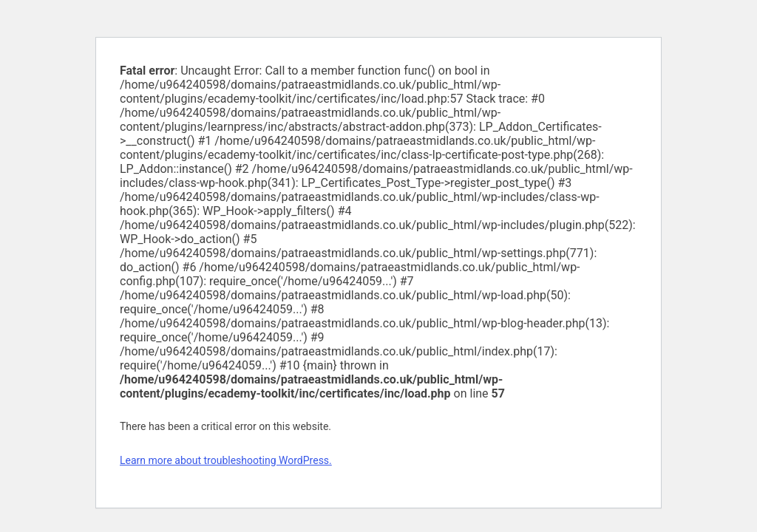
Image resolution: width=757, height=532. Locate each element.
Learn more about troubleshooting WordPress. (226, 460)
